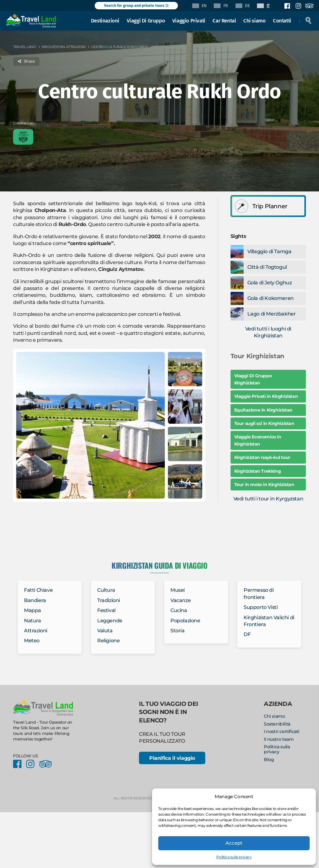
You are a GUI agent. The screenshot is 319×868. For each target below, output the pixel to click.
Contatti (283, 20)
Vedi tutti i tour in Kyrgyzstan (268, 499)
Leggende (110, 621)
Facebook (287, 6)
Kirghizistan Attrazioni (64, 47)
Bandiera (35, 600)
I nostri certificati (282, 731)
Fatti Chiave (38, 590)
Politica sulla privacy (234, 857)
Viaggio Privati (190, 20)
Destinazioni (106, 20)
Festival (106, 610)
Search (310, 20)
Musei (178, 590)
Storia (178, 631)
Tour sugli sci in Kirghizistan (264, 423)
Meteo (32, 641)
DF (247, 634)
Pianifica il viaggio (172, 758)
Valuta (105, 631)
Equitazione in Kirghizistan (263, 410)
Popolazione (185, 621)
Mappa (33, 610)
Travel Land (25, 47)
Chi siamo (256, 20)
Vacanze (181, 600)
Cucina (179, 610)
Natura (33, 621)
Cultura (106, 590)
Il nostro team (279, 739)
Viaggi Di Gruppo (147, 20)
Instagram (298, 6)
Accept (234, 843)
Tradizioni (109, 600)
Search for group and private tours (136, 6)
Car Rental (226, 20)
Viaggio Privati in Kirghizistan (266, 396)
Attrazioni (36, 631)
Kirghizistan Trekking (258, 471)
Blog (269, 759)
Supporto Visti (261, 607)
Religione (108, 641)
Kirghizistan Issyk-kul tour (262, 457)
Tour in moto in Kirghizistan (264, 485)
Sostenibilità (277, 724)
